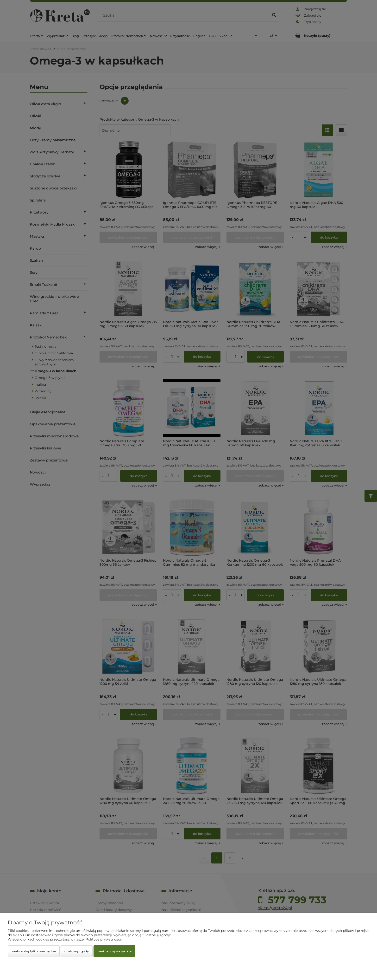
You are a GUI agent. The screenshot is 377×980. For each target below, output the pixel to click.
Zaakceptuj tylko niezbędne (34, 951)
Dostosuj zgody (77, 951)
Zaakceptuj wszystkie (114, 951)
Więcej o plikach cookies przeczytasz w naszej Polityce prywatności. (65, 939)
